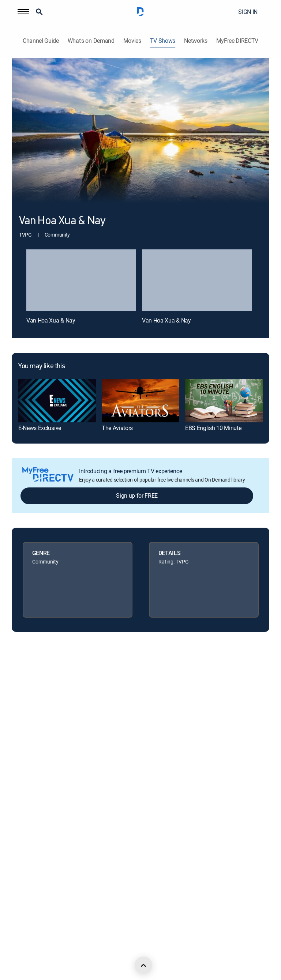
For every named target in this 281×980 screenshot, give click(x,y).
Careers (20, 691)
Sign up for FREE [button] (137, 495)
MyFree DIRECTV (237, 41)
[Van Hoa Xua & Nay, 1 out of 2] (81, 280)
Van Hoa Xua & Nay (51, 320)
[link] (57, 401)
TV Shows (163, 41)
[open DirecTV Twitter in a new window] (47, 951)
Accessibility (25, 865)
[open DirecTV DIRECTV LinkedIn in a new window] (15, 951)
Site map (21, 815)
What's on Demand (91, 41)
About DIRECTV (29, 666)
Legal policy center (32, 715)
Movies (132, 41)
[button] (23, 12)
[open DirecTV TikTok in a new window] (95, 951)
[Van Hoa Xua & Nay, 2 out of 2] (197, 280)
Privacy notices (28, 790)
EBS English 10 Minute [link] (213, 428)
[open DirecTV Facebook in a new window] (31, 951)
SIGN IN (248, 12)
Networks (196, 41)
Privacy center (27, 740)
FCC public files (28, 840)
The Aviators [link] (117, 428)
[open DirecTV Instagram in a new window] (63, 951)
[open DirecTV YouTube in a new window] (79, 951)
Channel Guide (41, 41)
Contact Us (24, 889)
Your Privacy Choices (44, 765)
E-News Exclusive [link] (40, 428)
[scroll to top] (143, 965)
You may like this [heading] (42, 366)
